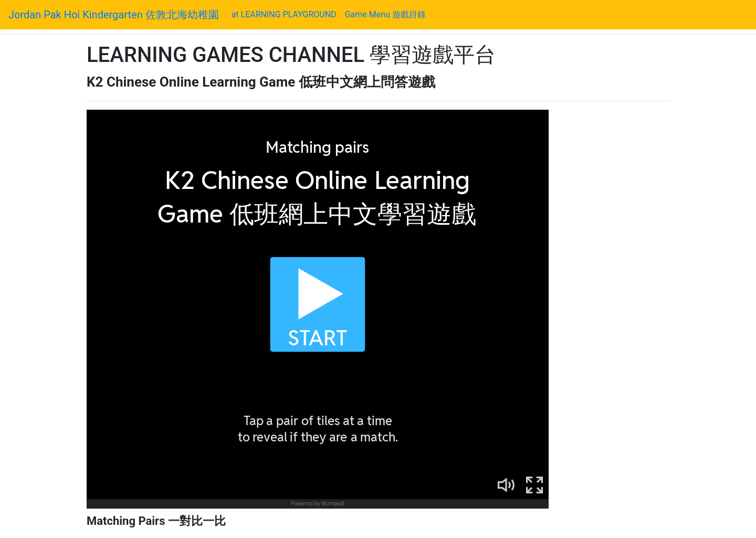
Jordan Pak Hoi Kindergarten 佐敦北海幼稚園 (114, 15)
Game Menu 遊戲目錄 (385, 14)
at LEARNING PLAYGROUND (286, 14)
